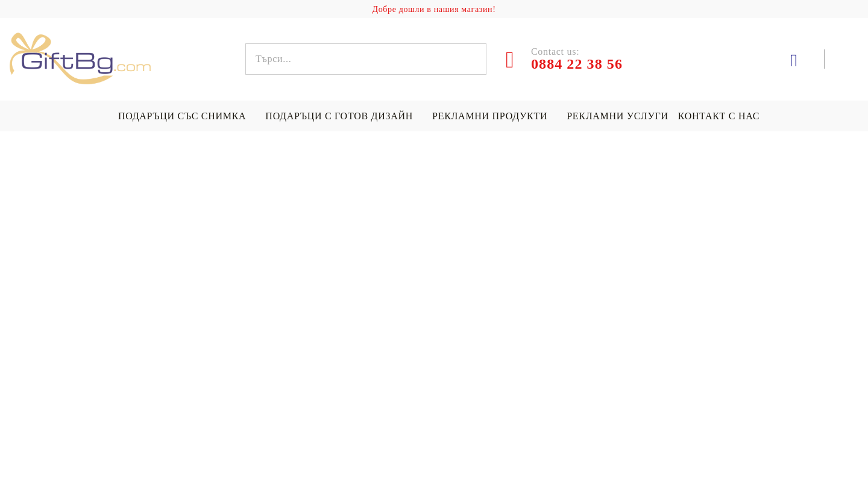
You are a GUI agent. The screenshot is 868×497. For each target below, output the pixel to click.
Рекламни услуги (617, 116)
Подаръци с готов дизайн (339, 116)
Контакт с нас (719, 116)
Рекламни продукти (490, 116)
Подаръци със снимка (182, 116)
